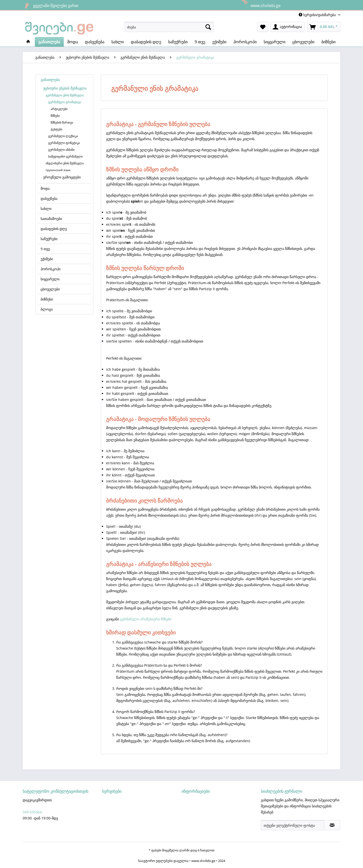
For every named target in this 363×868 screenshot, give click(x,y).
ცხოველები (50, 289)
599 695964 (32, 812)
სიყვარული (50, 279)
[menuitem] (169, 27)
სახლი (46, 209)
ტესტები (56, 129)
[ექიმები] (219, 42)
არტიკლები (59, 109)
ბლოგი (47, 309)
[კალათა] (324, 27)
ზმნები (55, 116)
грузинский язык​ (58, 170)
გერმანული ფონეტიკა (64, 143)
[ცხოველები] (303, 42)
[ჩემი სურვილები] (263, 27)
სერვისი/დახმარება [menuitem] (318, 15)
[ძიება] (169, 27)
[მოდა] (73, 42)
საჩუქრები (49, 239)
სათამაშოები (51, 219)
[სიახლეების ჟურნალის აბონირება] (332, 825)
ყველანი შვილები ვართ (51, 5)
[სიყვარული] (275, 42)
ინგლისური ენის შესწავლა (65, 163)
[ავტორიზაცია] (288, 27)
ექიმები (47, 259)
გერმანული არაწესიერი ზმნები (146, 619)
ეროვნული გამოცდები (62, 177)
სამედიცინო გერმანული (65, 156)
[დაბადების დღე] (146, 42)
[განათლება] (49, 42)
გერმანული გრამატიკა (65, 102)
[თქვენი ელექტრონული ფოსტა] (293, 825)
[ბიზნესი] (328, 42)
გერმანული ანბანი (61, 150)
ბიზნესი (47, 299)
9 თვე (45, 249)
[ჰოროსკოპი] (245, 42)
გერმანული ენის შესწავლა (65, 95)
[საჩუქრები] (178, 42)
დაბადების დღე (54, 229)
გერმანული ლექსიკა (63, 136)
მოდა (45, 188)
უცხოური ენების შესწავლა (65, 88)
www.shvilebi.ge (260, 5)
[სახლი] (118, 42)
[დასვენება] (95, 42)
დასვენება (49, 198)
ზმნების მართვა (62, 122)
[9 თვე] (200, 42)
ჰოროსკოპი (51, 269)
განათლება (50, 80)
